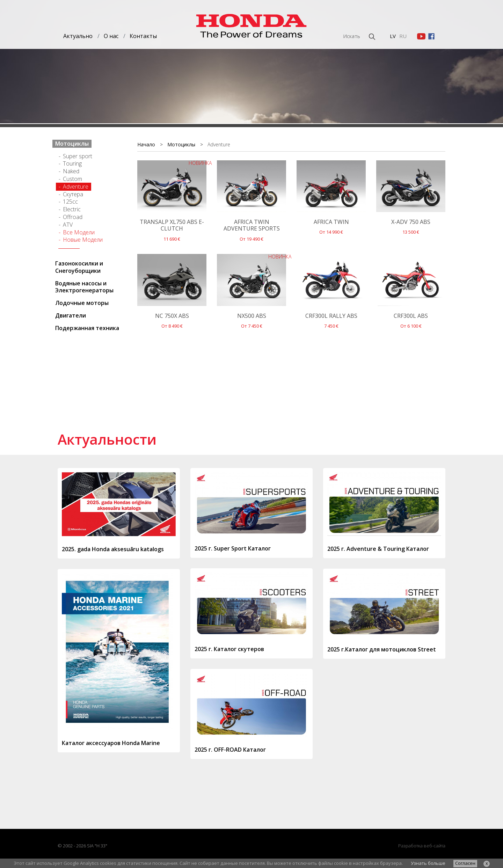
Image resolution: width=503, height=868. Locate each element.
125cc (70, 202)
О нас (111, 36)
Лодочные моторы (82, 303)
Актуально (78, 36)
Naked (71, 171)
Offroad (73, 217)
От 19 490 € (251, 212)
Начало (146, 144)
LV (393, 36)
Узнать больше (428, 863)
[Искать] (334, 36)
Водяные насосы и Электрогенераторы (84, 287)
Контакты (143, 36)
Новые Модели (83, 240)
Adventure (76, 187)
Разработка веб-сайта (422, 846)
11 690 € (172, 212)
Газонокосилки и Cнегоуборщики (79, 267)
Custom (72, 179)
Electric (72, 209)
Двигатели (71, 315)
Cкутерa (73, 194)
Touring (72, 163)
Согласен (465, 863)
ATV (68, 225)
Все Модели (79, 232)
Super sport (78, 156)
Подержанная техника (87, 328)
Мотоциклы (72, 144)
